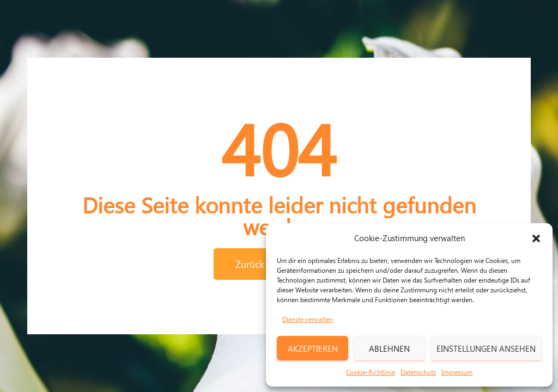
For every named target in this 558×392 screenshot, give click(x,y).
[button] (536, 238)
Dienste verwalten (308, 319)
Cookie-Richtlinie (371, 372)
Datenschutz (418, 372)
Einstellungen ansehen (486, 348)
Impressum (457, 372)
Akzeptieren (313, 348)
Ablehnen (389, 348)
